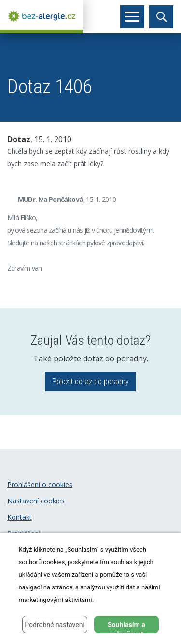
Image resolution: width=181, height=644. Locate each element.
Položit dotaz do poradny (90, 381)
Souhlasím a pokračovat (126, 627)
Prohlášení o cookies (40, 484)
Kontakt (20, 517)
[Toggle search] (161, 17)
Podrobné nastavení (55, 625)
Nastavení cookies (36, 501)
